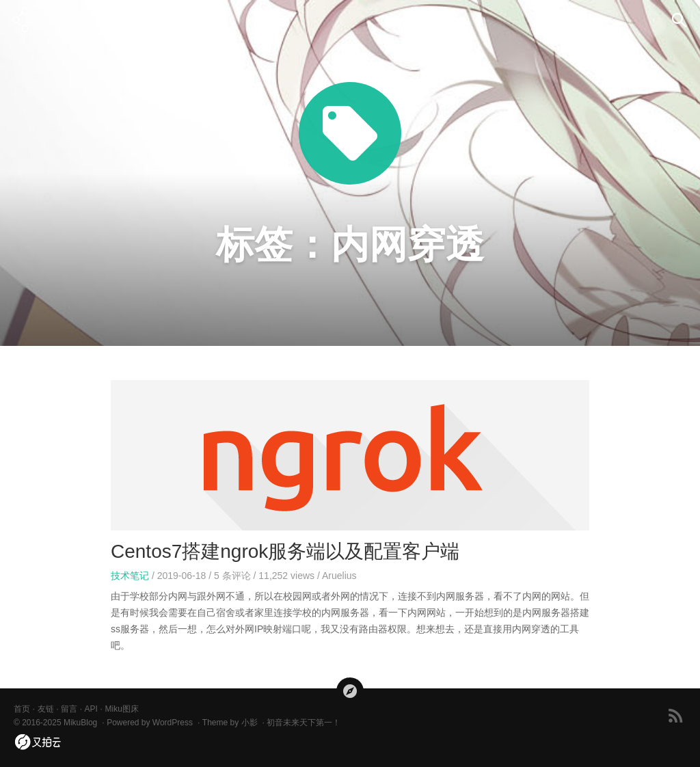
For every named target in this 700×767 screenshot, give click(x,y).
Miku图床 (121, 709)
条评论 (232, 576)
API (91, 709)
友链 (46, 709)
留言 (69, 709)
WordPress (173, 723)
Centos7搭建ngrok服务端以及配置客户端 (285, 551)
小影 (250, 723)
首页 (22, 709)
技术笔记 (130, 576)
